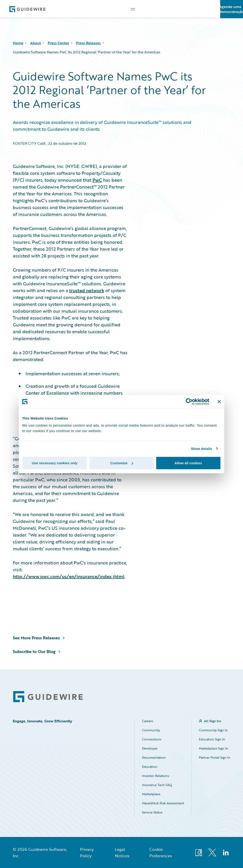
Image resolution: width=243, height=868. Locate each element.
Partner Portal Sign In (215, 757)
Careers (148, 721)
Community (151, 730)
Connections (152, 739)
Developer (150, 748)
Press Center (58, 43)
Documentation (154, 757)
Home (18, 43)
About (36, 43)
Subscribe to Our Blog (34, 651)
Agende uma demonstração (232, 9)
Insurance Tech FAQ (157, 785)
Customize (122, 463)
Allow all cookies (188, 463)
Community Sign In (213, 730)
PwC (97, 180)
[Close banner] (219, 401)
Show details (202, 448)
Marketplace (151, 794)
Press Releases (88, 43)
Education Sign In (212, 739)
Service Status (152, 812)
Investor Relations (156, 776)
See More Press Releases (36, 638)
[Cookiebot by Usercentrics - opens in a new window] (189, 401)
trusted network (87, 290)
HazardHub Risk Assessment (163, 803)
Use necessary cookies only (55, 463)
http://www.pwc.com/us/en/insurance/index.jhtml (69, 576)
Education (150, 767)
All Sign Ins (213, 721)
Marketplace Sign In (214, 748)
